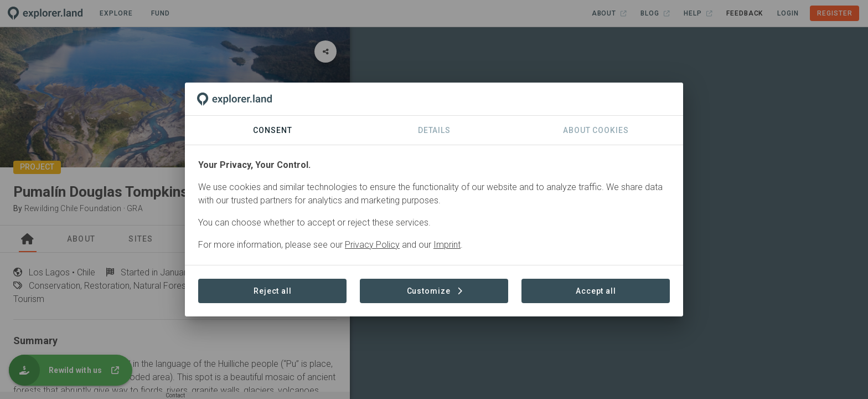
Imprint (447, 245)
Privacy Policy (372, 245)
